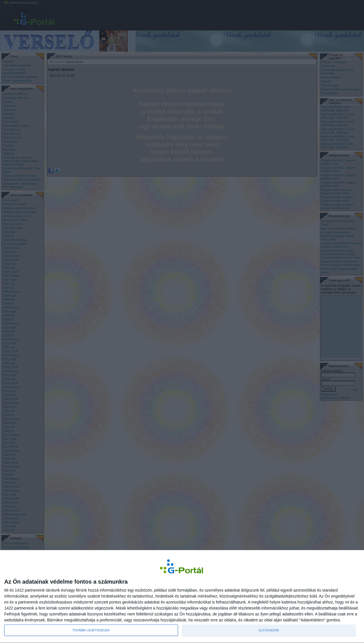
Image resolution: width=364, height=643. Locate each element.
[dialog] (182, 597)
